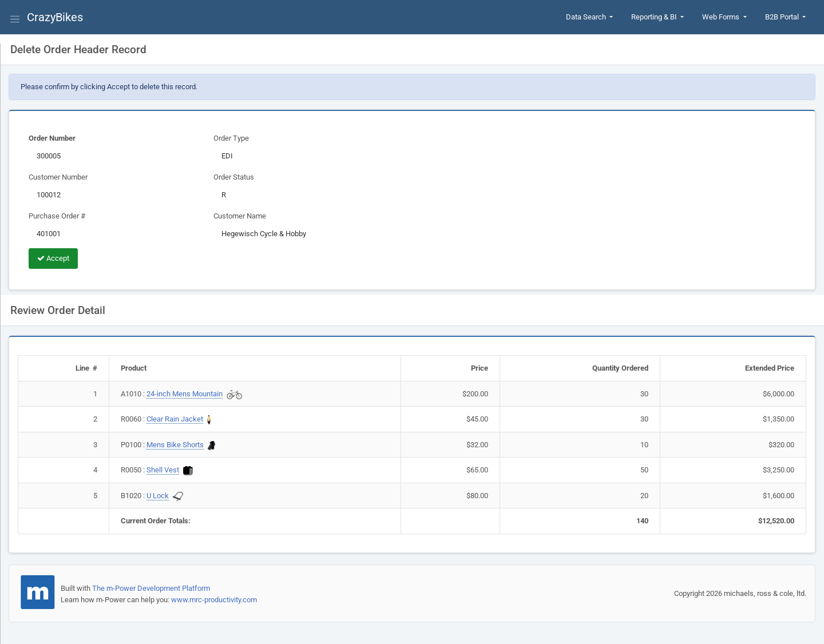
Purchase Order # (57, 216)
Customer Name (240, 216)
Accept (53, 258)
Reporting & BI (655, 17)
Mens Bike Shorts (175, 445)
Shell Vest (163, 470)
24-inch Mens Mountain (185, 394)
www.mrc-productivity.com (214, 600)
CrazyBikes (55, 17)
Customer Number (58, 177)
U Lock (158, 496)
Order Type (231, 138)
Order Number (52, 138)
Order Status (234, 177)
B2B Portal (783, 17)
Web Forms (722, 17)
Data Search (587, 17)
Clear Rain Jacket (175, 419)
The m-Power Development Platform (151, 588)
